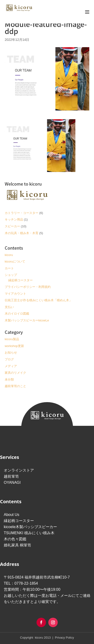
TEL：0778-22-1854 (21, 583)
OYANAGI (12, 482)
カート (9, 268)
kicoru (9, 255)
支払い (9, 307)
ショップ (11, 275)
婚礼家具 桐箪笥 (17, 545)
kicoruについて (15, 261)
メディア (11, 366)
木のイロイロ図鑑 (17, 314)
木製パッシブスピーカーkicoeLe (27, 320)
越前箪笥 (11, 476)
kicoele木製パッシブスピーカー (30, 527)
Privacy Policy (64, 638)
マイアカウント (15, 294)
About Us (12, 515)
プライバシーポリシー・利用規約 (28, 287)
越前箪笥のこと (15, 386)
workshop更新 (14, 346)
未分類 (9, 379)
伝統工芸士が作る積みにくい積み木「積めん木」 (38, 300)
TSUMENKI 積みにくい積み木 (29, 533)
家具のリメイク (15, 373)
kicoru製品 (12, 339)
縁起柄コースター (20, 280)
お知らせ (11, 352)
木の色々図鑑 (15, 539)
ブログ (9, 359)
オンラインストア (19, 470)
